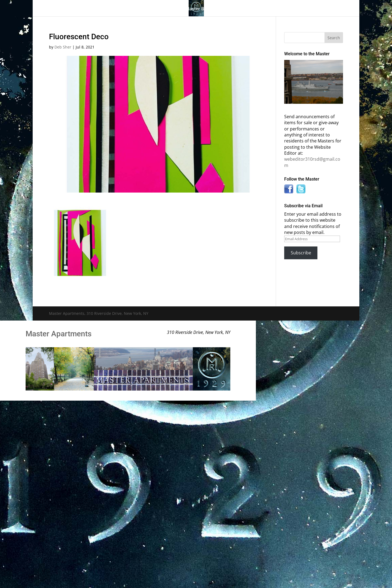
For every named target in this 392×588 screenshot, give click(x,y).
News (281, 9)
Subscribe (301, 253)
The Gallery (95, 9)
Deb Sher (63, 47)
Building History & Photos (146, 9)
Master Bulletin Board (208, 9)
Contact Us (311, 9)
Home (70, 9)
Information (250, 9)
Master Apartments (59, 334)
